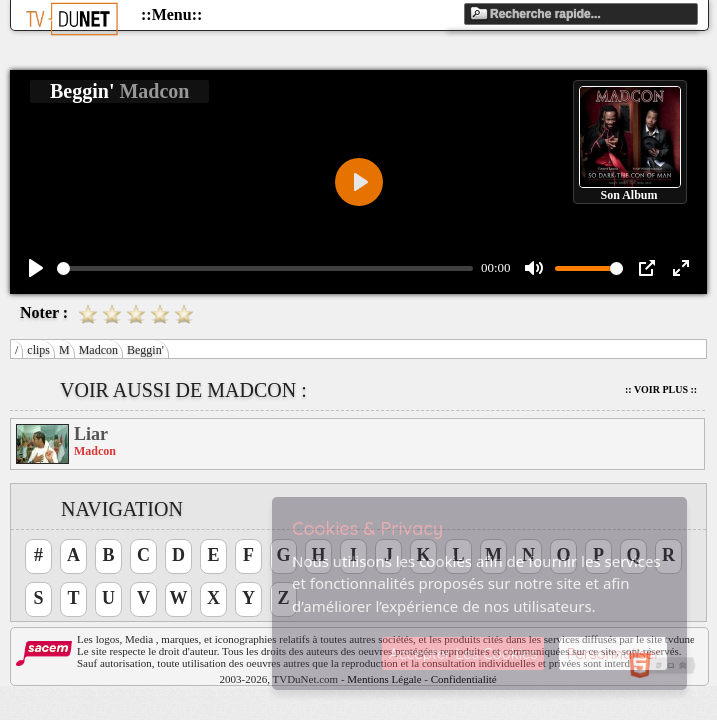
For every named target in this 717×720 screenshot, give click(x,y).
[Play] (36, 268)
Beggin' (145, 350)
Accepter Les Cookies (463, 653)
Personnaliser (613, 653)
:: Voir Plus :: (661, 389)
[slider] (265, 268)
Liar (91, 434)
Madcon (98, 350)
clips (38, 350)
